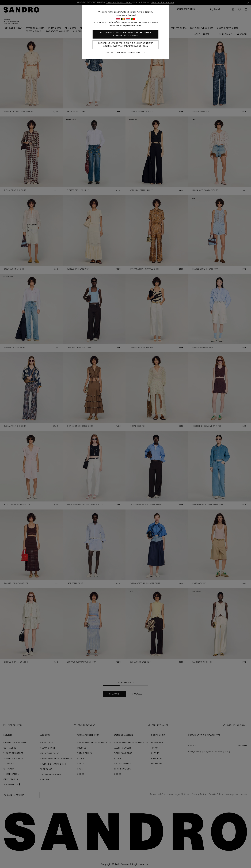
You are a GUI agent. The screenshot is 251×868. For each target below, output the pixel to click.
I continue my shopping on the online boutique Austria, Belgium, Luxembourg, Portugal (126, 45)
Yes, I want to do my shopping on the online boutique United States (125, 34)
